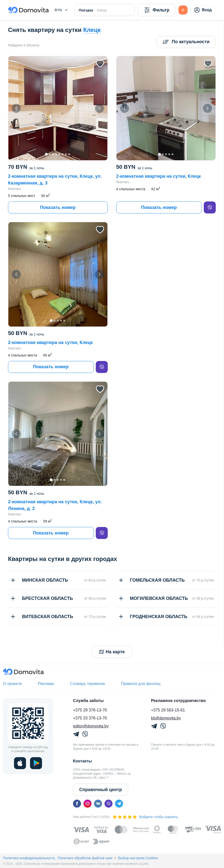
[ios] (20, 763)
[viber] (210, 207)
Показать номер (58, 207)
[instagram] (87, 804)
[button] (61, 10)
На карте (112, 652)
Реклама (46, 684)
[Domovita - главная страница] (28, 10)
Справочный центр (101, 790)
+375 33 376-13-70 (90, 718)
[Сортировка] (186, 42)
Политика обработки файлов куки (85, 858)
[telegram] (119, 804)
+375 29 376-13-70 (90, 710)
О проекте (12, 684)
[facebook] (77, 804)
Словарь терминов (87, 684)
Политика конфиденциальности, (29, 858)
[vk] (98, 804)
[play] (36, 763)
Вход (203, 10)
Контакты (82, 761)
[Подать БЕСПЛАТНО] (183, 10)
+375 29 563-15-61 (168, 710)
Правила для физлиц (141, 684)
